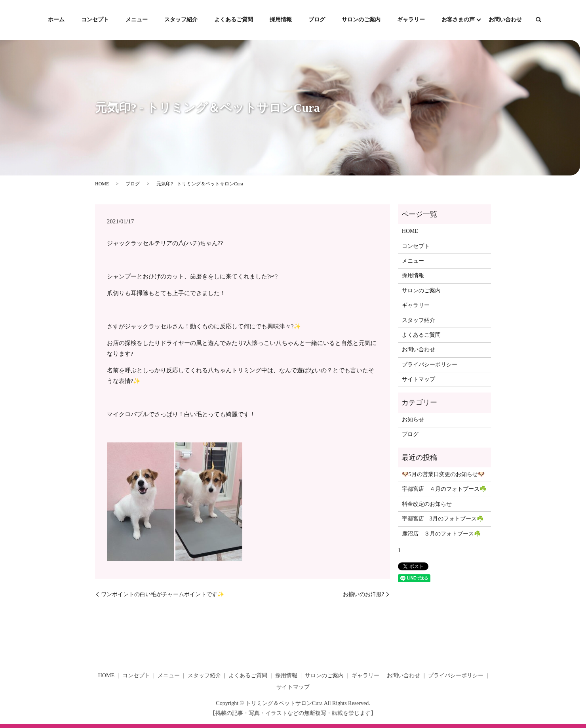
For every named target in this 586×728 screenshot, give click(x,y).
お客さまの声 (458, 20)
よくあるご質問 (234, 20)
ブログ (317, 20)
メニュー (137, 20)
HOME (102, 184)
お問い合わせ (505, 20)
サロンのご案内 (361, 20)
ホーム (56, 20)
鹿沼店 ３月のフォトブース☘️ (441, 534)
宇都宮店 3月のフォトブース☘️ (443, 519)
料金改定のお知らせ (427, 504)
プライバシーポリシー (430, 365)
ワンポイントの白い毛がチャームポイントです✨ (163, 594)
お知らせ (413, 420)
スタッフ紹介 (181, 20)
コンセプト (95, 20)
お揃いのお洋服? (363, 594)
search (538, 20)
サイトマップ (419, 379)
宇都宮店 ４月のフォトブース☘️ (444, 489)
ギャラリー (411, 20)
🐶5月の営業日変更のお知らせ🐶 (443, 474)
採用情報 (281, 20)
